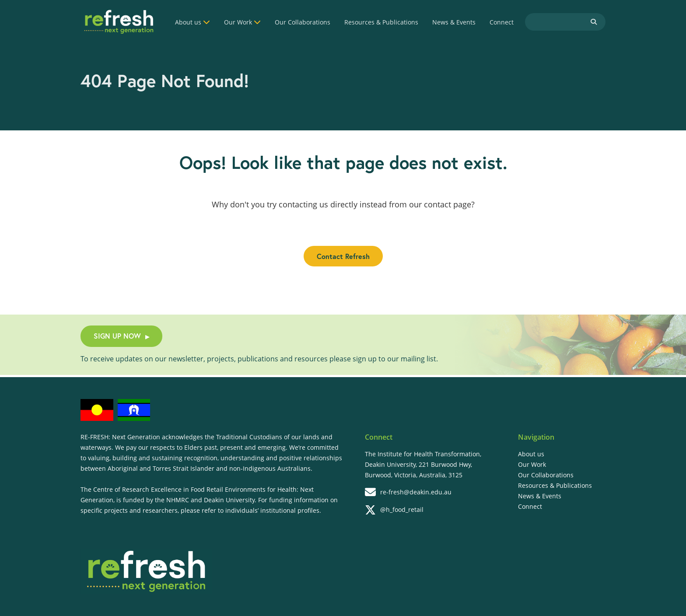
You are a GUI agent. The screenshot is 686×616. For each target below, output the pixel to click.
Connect (502, 22)
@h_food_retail (394, 510)
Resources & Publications (381, 22)
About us (188, 22)
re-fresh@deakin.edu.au (408, 492)
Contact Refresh (343, 256)
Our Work (238, 22)
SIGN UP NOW (121, 336)
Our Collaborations (303, 22)
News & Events (454, 22)
